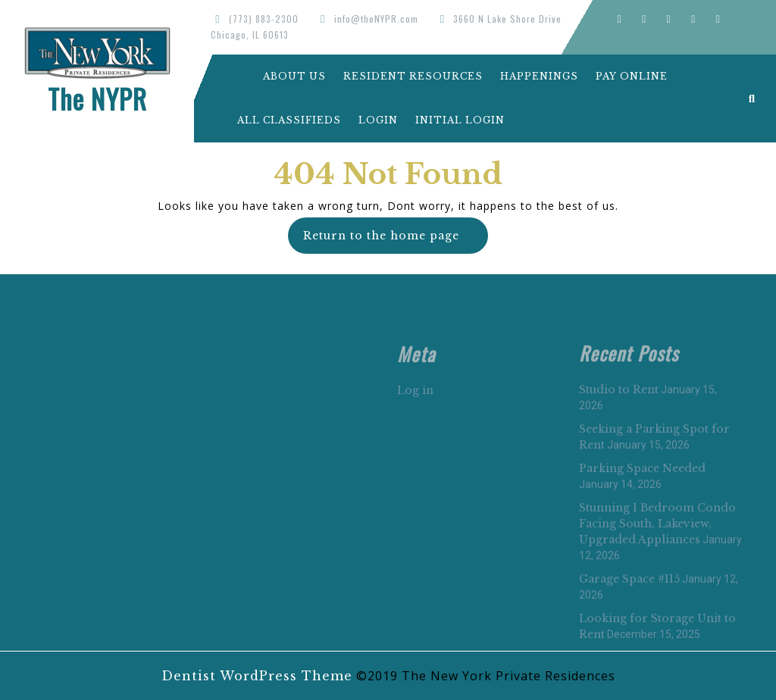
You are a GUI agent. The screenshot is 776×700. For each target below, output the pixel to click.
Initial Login (460, 120)
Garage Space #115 (629, 690)
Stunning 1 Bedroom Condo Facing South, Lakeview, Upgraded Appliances (657, 635)
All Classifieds (289, 120)
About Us (282, 76)
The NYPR (97, 98)
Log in (415, 502)
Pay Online (632, 76)
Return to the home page (396, 241)
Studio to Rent (619, 501)
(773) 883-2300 (264, 19)
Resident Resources (413, 76)
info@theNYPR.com (376, 19)
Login (378, 120)
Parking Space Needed (642, 580)
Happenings (539, 76)
